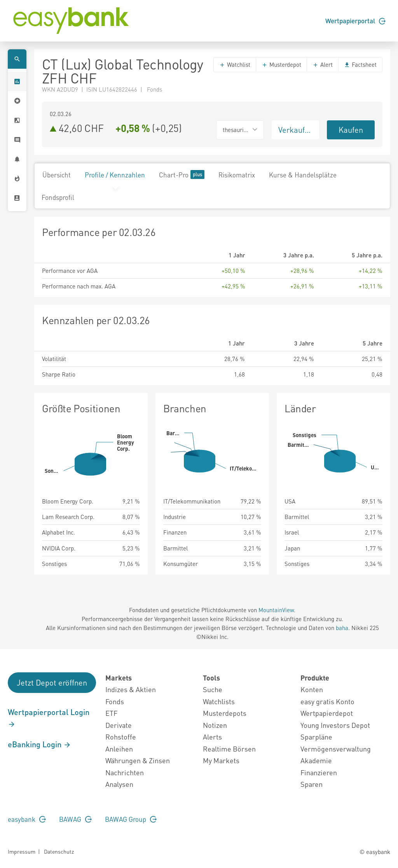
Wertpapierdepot (327, 713)
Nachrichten (125, 772)
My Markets (221, 760)
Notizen (215, 725)
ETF (111, 713)
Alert (323, 64)
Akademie (316, 760)
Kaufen (351, 130)
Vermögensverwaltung (336, 749)
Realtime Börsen (229, 749)
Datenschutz (59, 851)
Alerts (212, 737)
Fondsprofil (58, 197)
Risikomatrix (237, 175)
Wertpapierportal (355, 21)
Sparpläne (316, 737)
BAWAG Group (131, 819)
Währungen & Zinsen (138, 760)
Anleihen (119, 749)
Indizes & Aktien (131, 689)
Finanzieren (319, 772)
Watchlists (219, 701)
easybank (27, 819)
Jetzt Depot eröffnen (52, 682)
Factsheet (360, 64)
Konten (312, 689)
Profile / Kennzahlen (115, 175)
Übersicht (57, 175)
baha (342, 628)
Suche (213, 689)
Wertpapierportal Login (49, 718)
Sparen (312, 784)
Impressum (22, 851)
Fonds (115, 701)
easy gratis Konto (327, 701)
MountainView (276, 610)
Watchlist (235, 64)
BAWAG (75, 819)
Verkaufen (296, 130)
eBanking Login (39, 744)
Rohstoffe (121, 737)
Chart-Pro (182, 174)
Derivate (119, 725)
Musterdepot (281, 64)
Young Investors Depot (335, 725)
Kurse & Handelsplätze (303, 175)
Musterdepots (225, 713)
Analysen (119, 784)
